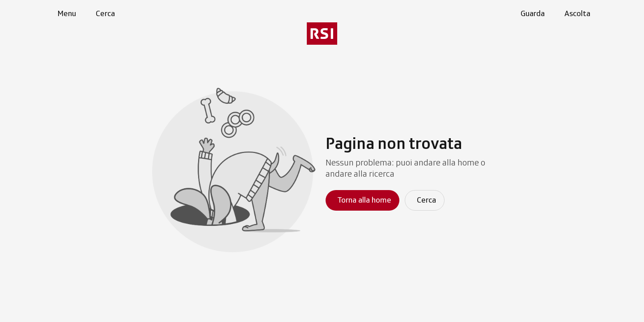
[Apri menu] (65, 14)
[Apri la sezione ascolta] (576, 14)
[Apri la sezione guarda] (531, 14)
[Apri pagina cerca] (104, 14)
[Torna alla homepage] (362, 200)
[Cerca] (425, 200)
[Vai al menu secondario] (322, 34)
